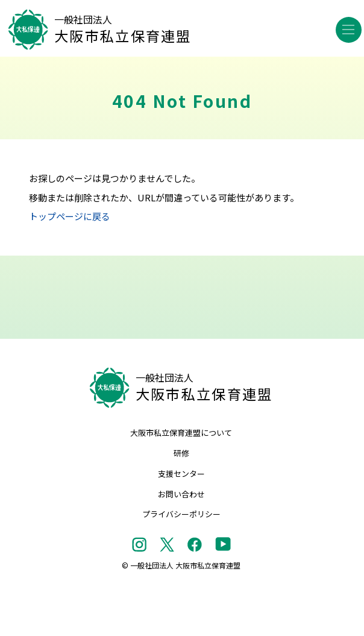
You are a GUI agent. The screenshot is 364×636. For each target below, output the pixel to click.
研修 (181, 453)
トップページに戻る (70, 216)
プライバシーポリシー (181, 514)
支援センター (181, 474)
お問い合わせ (181, 494)
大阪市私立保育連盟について (181, 433)
